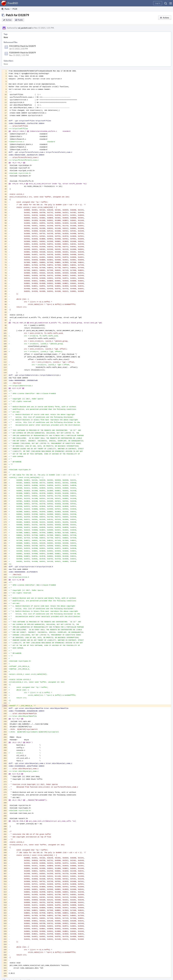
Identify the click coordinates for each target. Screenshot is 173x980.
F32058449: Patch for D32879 (23, 53)
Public (20, 20)
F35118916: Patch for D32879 (23, 46)
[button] (171, 3)
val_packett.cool (25, 28)
